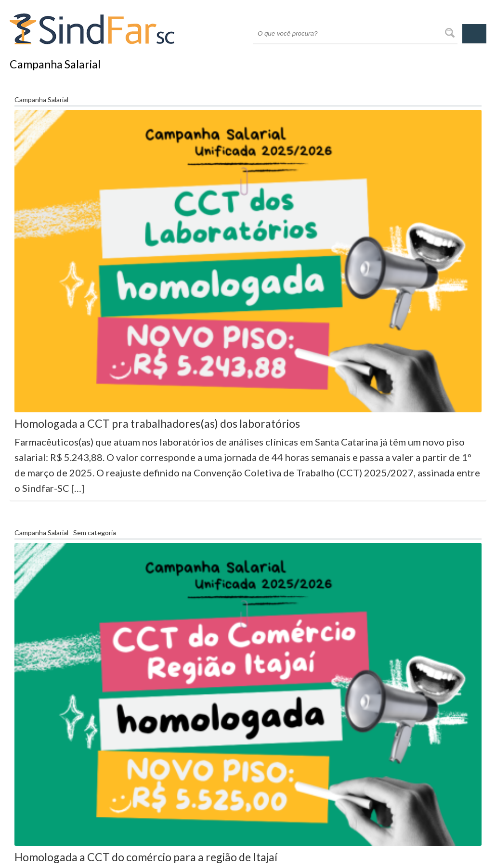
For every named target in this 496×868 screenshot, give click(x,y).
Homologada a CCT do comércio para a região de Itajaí (146, 857)
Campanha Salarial (41, 100)
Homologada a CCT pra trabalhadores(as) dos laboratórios (157, 423)
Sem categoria (95, 533)
